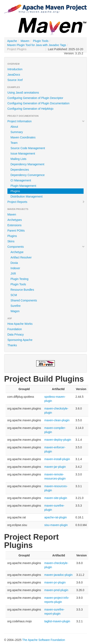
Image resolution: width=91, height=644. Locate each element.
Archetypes (15, 220)
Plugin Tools (41, 41)
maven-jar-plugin (55, 467)
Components (46, 247)
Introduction (15, 69)
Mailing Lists (18, 159)
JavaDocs (14, 75)
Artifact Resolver (21, 257)
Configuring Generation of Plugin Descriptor (35, 98)
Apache (12, 41)
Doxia (14, 263)
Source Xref (15, 80)
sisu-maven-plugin (56, 525)
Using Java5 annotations (23, 93)
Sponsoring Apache (20, 340)
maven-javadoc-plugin (58, 575)
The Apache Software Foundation (44, 640)
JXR (13, 274)
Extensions (14, 225)
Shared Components (24, 300)
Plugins (15, 191)
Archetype (17, 252)
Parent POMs (16, 231)
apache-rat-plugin (55, 517)
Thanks (12, 345)
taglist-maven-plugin (57, 621)
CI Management (21, 180)
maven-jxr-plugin (55, 582)
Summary (17, 132)
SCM (14, 295)
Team (14, 143)
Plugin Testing (19, 279)
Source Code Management (28, 148)
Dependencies (20, 170)
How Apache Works (20, 324)
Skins (11, 241)
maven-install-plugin (57, 459)
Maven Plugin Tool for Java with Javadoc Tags (37, 45)
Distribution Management (27, 196)
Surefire (16, 306)
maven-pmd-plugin (56, 590)
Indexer (15, 268)
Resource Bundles (22, 290)
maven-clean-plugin (57, 420)
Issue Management (23, 154)
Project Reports (46, 202)
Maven (25, 41)
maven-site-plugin (56, 498)
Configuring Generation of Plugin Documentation (38, 103)
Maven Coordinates (23, 137)
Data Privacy (16, 334)
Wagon (15, 311)
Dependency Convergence (28, 175)
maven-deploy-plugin (58, 440)
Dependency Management (27, 164)
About (14, 127)
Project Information (46, 121)
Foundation (15, 329)
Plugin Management (23, 186)
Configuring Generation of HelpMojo (30, 109)
